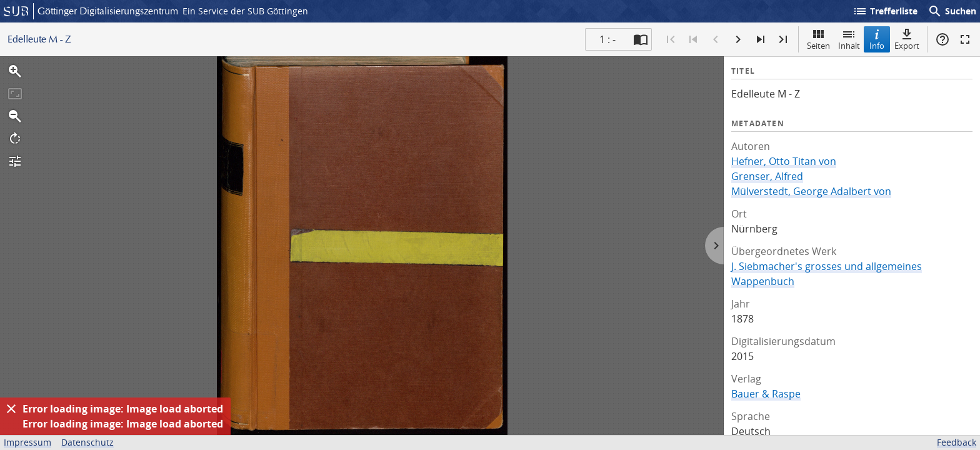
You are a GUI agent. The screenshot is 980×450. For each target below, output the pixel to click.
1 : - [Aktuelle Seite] (607, 39)
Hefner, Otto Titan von (784, 161)
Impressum (27, 442)
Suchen (952, 11)
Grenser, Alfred (767, 176)
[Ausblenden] (11, 409)
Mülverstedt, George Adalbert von (811, 191)
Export (907, 39)
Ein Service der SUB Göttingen (245, 11)
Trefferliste (885, 11)
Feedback (957, 442)
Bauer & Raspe (766, 394)
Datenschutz (87, 442)
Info (877, 39)
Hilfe (942, 39)
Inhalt (849, 39)
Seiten (818, 39)
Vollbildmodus (965, 39)
